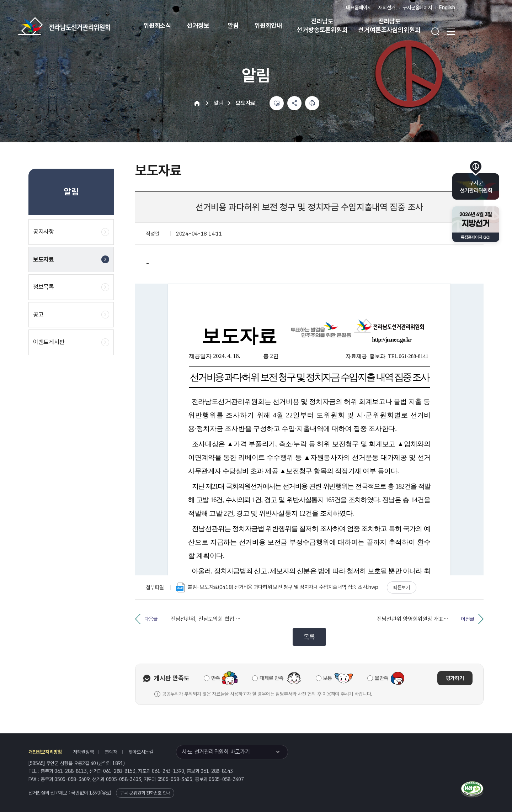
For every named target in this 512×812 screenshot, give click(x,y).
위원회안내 (268, 25)
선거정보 (198, 25)
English (447, 7)
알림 (233, 25)
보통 (328, 678)
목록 (309, 637)
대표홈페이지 (359, 7)
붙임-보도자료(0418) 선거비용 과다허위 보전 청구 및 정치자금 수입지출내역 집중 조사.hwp (277, 587)
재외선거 (387, 7)
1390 (95, 793)
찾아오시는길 (141, 752)
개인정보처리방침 (45, 752)
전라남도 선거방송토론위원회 (322, 25)
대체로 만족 (271, 678)
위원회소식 (157, 25)
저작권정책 (83, 752)
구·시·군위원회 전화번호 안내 (145, 793)
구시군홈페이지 (417, 7)
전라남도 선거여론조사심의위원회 (389, 25)
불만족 (382, 678)
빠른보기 (402, 587)
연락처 (111, 752)
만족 (216, 678)
